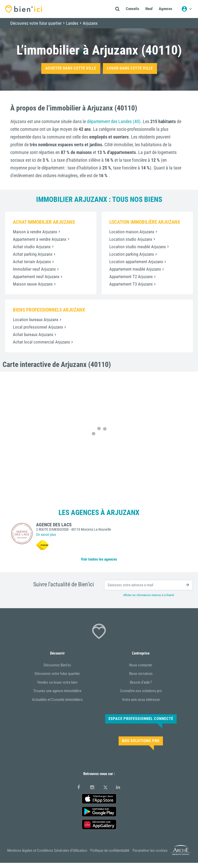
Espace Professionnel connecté (141, 719)
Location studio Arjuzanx (131, 239)
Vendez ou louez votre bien (57, 682)
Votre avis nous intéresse (141, 700)
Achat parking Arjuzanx (33, 254)
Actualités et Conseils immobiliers (57, 700)
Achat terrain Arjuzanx (32, 262)
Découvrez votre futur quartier (57, 674)
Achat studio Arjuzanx (32, 247)
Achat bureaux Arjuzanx (33, 334)
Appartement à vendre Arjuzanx (40, 239)
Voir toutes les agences (99, 559)
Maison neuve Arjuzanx (33, 284)
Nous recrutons (141, 674)
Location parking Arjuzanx (132, 254)
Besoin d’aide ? (141, 682)
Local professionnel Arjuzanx (38, 327)
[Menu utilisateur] (187, 9)
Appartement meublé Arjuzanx (135, 269)
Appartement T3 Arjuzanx (131, 284)
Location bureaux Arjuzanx (36, 320)
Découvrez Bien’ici (57, 665)
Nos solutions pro (141, 741)
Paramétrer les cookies (150, 850)
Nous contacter (141, 665)
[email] (148, 585)
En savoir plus (46, 535)
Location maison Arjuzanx (132, 232)
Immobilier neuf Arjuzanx (34, 269)
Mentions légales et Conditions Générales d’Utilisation (47, 850)
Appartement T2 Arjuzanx (131, 277)
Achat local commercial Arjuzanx (41, 342)
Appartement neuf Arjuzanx (36, 277)
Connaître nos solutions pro (141, 691)
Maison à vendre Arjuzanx (35, 232)
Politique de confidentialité (110, 850)
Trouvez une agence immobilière (57, 691)
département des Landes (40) (114, 121)
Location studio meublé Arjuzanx (138, 247)
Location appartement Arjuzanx (136, 262)
